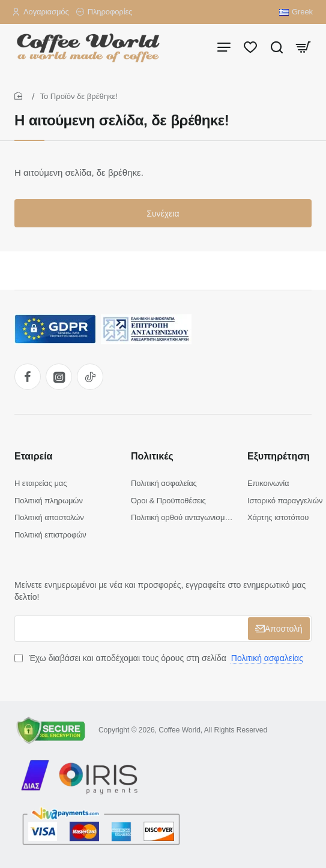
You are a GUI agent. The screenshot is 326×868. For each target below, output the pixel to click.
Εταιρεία (33, 456)
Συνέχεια (163, 214)
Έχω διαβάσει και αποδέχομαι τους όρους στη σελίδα (160, 658)
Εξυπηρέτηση (279, 456)
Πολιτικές (152, 456)
